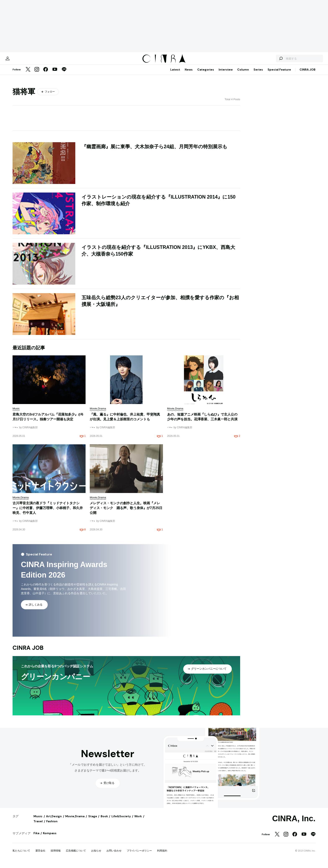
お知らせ (96, 855)
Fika (36, 837)
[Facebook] (46, 74)
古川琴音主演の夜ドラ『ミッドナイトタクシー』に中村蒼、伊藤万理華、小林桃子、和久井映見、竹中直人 (48, 512)
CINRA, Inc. (294, 823)
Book (104, 820)
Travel (38, 825)
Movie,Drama (75, 820)
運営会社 (40, 855)
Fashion (52, 825)
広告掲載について (76, 855)
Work (138, 820)
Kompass (50, 837)
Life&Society (121, 820)
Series (258, 74)
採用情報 (56, 855)
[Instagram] (37, 74)
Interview (226, 74)
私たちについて (21, 855)
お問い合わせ (114, 855)
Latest (175, 74)
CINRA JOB (307, 74)
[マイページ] (21, 61)
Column (243, 74)
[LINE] (64, 74)
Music (38, 820)
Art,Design (54, 820)
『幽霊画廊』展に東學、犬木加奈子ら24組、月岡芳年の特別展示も (154, 151)
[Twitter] (28, 74)
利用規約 (162, 855)
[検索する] (267, 61)
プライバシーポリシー (139, 855)
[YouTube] (55, 74)
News (189, 74)
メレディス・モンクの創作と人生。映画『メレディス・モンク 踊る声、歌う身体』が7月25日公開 (126, 512)
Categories (206, 74)
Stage (93, 820)
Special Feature (279, 74)
